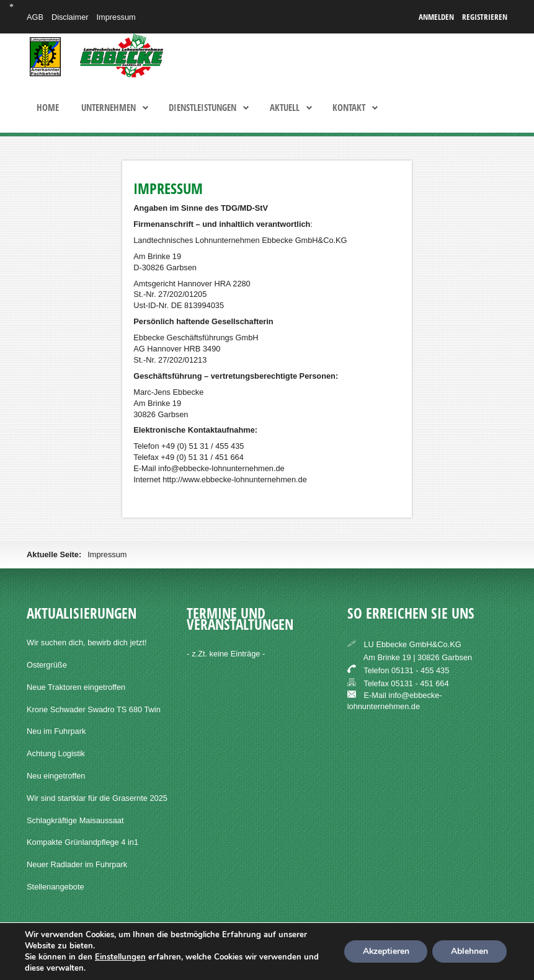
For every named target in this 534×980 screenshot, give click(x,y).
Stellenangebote (56, 887)
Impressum (116, 17)
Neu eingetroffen (56, 776)
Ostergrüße (47, 665)
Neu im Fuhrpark (56, 731)
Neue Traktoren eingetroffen (76, 687)
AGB (35, 17)
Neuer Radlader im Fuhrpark (77, 864)
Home (48, 108)
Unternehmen (109, 108)
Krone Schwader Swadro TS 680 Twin (94, 709)
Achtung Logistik (56, 753)
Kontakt (349, 108)
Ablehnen (469, 951)
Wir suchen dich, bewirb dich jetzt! (87, 642)
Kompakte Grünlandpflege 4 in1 (82, 842)
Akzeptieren (385, 951)
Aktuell (285, 108)
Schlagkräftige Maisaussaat (75, 820)
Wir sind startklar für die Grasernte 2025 (97, 798)
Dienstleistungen (202, 108)
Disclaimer (70, 17)
